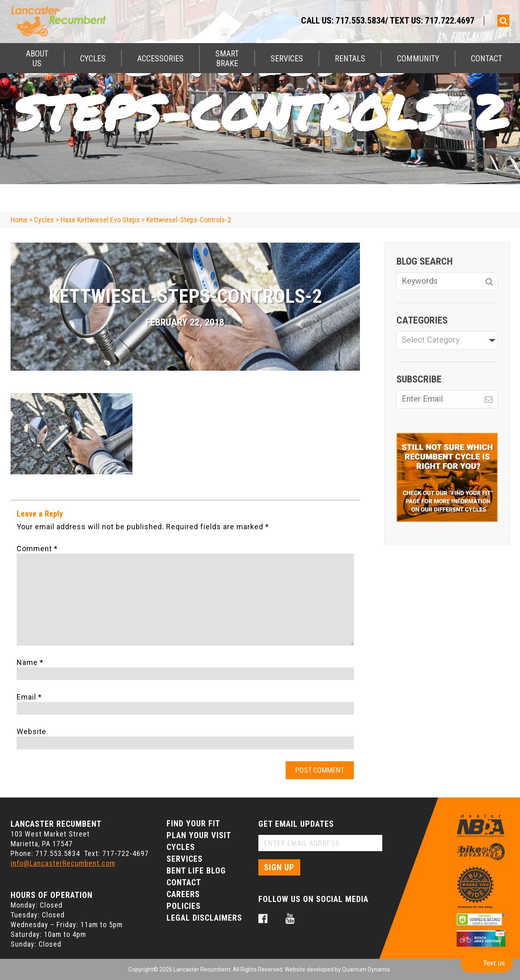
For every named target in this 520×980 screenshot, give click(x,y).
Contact (486, 59)
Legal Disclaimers (204, 918)
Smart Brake (227, 59)
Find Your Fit (193, 824)
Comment (37, 549)
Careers (183, 894)
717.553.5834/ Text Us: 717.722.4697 (405, 21)
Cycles (93, 59)
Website (31, 731)
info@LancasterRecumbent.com (63, 863)
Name (30, 662)
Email (29, 697)
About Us (37, 59)
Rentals (350, 59)
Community (418, 59)
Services (287, 59)
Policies (184, 906)
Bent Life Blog (196, 871)
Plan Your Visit (199, 835)
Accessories (160, 59)
